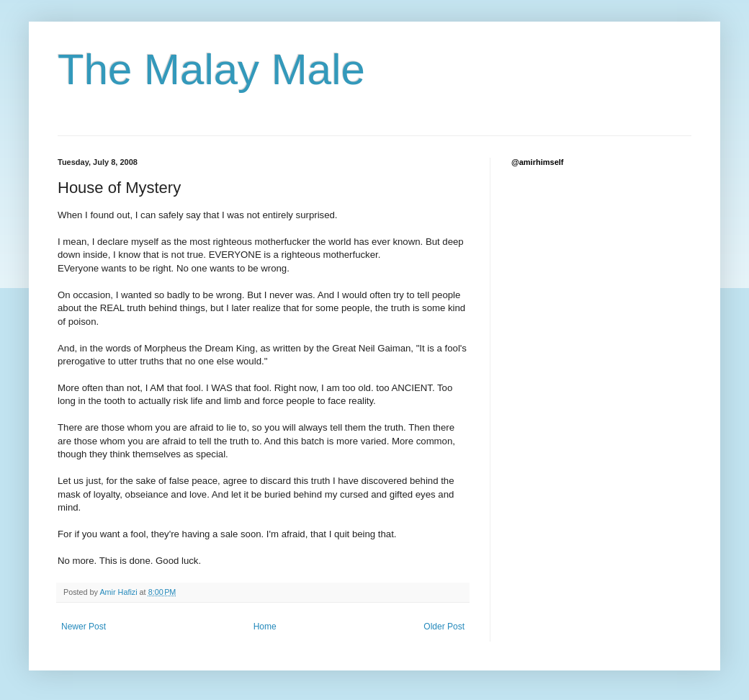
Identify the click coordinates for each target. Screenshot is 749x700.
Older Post (444, 627)
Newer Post (84, 627)
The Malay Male (211, 69)
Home (265, 627)
